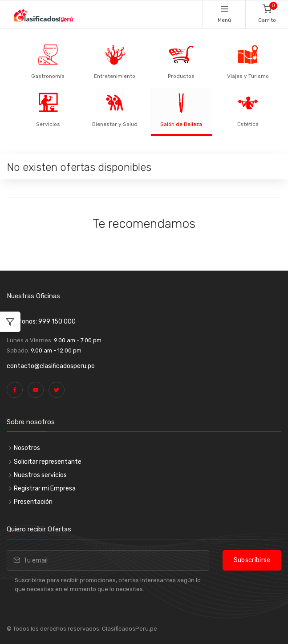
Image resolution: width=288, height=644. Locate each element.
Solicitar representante (48, 462)
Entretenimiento (115, 76)
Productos (181, 76)
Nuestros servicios (40, 475)
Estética (248, 124)
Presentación (33, 502)
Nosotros (27, 448)
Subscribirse (252, 560)
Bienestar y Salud (115, 124)
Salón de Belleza (181, 124)
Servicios (48, 124)
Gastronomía (48, 76)
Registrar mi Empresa (45, 488)
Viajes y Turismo (248, 76)
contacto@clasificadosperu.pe (51, 366)
